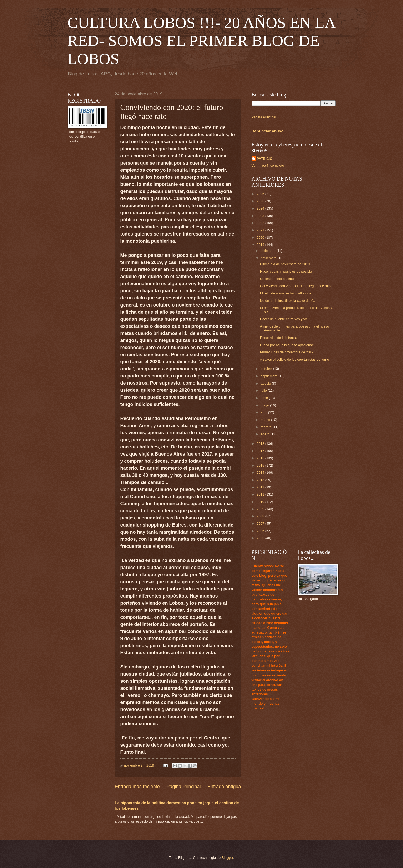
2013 (261, 480)
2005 (261, 538)
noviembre (269, 258)
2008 (261, 516)
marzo (266, 420)
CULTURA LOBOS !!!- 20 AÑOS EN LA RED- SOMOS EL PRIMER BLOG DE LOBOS (201, 41)
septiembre (270, 376)
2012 (261, 487)
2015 (261, 465)
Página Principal (183, 787)
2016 (261, 458)
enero (266, 434)
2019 (261, 245)
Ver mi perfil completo (268, 165)
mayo (265, 405)
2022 (261, 223)
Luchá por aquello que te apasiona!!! (287, 345)
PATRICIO (265, 159)
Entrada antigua (224, 787)
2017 (261, 451)
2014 (261, 473)
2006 (261, 531)
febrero (267, 427)
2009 (261, 509)
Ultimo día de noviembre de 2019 (285, 264)
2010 (261, 502)
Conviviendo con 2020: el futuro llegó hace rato (295, 286)
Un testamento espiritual (278, 279)
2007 (261, 524)
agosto (266, 383)
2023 (261, 216)
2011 (261, 494)
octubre (267, 369)
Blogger (227, 858)
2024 (261, 208)
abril (264, 412)
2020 (261, 238)
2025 (261, 201)
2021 (261, 230)
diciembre (269, 251)
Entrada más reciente (137, 787)
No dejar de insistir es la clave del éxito (289, 301)
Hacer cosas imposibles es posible (286, 271)
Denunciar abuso (268, 131)
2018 (261, 444)
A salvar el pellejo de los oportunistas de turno (295, 359)
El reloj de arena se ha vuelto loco (285, 293)
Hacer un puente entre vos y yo (284, 319)
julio (264, 390)
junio (265, 398)
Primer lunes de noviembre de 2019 (287, 352)
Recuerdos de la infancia (279, 338)
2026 (261, 194)
